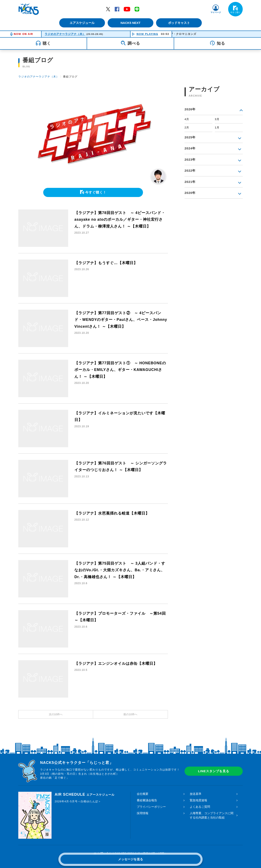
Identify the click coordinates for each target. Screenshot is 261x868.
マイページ (216, 12)
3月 (217, 119)
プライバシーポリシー (151, 807)
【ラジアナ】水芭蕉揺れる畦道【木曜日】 (112, 513)
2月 (187, 127)
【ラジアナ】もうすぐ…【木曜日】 (106, 263)
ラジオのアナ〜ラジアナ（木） (65, 34)
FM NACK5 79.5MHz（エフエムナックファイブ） (29, 9)
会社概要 (143, 794)
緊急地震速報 (198, 800)
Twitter (108, 9)
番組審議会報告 (147, 800)
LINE (137, 9)
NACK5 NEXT (130, 23)
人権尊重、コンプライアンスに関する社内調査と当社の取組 (212, 815)
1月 (217, 127)
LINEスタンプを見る (214, 771)
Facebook (117, 9)
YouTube (127, 9)
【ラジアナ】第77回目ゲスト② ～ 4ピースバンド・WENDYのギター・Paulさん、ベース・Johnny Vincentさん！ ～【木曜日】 (121, 320)
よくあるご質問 (200, 807)
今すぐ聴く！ (96, 192)
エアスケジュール (82, 23)
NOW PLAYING (147, 34)
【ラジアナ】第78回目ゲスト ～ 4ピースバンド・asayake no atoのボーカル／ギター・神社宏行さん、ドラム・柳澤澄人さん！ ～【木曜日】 (120, 220)
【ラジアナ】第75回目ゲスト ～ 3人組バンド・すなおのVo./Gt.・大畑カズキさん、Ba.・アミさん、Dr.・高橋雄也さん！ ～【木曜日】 (120, 570)
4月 (187, 119)
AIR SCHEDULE (85, 794)
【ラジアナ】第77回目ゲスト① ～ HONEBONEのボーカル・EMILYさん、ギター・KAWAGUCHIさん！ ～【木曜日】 (121, 370)
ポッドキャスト (179, 23)
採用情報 (143, 813)
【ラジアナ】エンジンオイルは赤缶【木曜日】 (116, 664)
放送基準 (196, 794)
